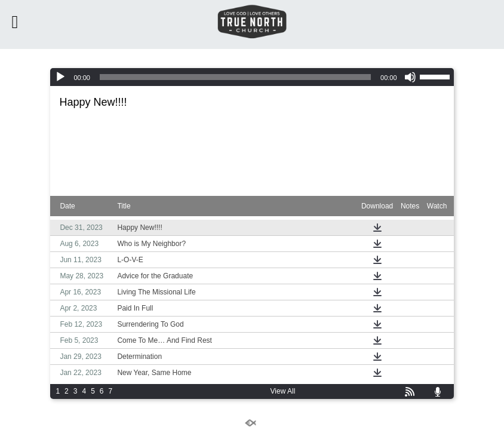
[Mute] (410, 77)
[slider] (235, 77)
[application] (252, 77)
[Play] (60, 77)
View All (283, 391)
